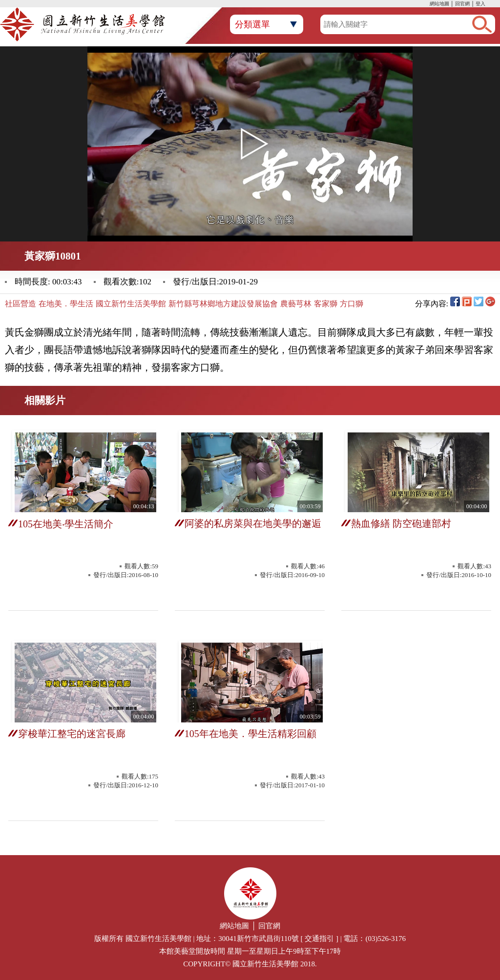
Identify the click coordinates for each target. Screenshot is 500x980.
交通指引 (319, 939)
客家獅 (326, 304)
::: (427, 5)
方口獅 (352, 304)
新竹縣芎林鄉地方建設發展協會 (223, 304)
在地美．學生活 (66, 304)
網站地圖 (439, 4)
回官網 (462, 4)
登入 (480, 4)
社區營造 (21, 304)
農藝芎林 (296, 304)
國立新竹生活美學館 (131, 304)
